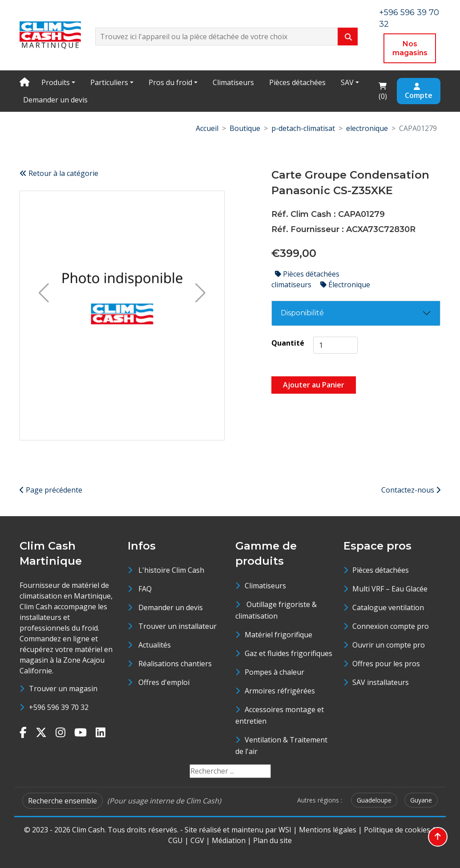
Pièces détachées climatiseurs (305, 279)
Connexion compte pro (391, 626)
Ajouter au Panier (314, 385)
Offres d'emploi (164, 682)
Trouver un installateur (178, 626)
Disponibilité (302, 313)
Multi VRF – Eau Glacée (390, 589)
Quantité (288, 343)
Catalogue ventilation (388, 607)
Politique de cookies (397, 830)
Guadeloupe (374, 800)
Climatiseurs (233, 82)
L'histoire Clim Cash (171, 570)
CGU (176, 840)
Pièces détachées (297, 82)
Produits (56, 82)
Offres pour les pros (386, 664)
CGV (197, 840)
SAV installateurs (381, 682)
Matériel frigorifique (278, 635)
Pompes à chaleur (274, 672)
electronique (367, 128)
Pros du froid (170, 82)
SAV (347, 82)
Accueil (207, 128)
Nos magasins (410, 48)
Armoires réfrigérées (280, 691)
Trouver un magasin (63, 689)
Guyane (421, 800)
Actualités (155, 645)
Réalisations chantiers (175, 664)
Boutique (245, 128)
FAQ (145, 589)
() (385, 91)
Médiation (229, 840)
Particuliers (109, 82)
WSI (285, 830)
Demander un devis (55, 100)
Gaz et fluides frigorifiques (289, 653)
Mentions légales (328, 830)
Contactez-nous (411, 490)
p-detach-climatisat (303, 128)
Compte (419, 92)
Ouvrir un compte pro (389, 645)
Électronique (345, 285)
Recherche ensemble (63, 801)
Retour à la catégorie (59, 173)
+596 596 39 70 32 (59, 707)
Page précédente (51, 490)
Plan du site (272, 840)
